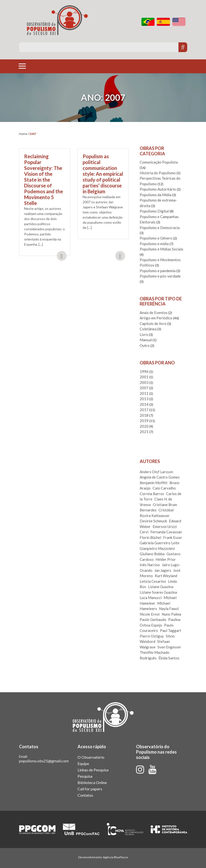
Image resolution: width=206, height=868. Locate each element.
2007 (144, 388)
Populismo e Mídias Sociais (162, 249)
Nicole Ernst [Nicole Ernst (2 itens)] (150, 614)
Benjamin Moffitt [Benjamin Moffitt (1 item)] (154, 483)
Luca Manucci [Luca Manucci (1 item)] (151, 598)
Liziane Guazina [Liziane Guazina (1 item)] (161, 587)
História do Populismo (158, 173)
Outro (145, 345)
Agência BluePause (115, 857)
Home (23, 134)
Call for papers (90, 789)
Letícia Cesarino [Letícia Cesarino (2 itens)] (153, 581)
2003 (144, 382)
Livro (144, 334)
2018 (144, 415)
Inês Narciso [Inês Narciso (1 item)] (150, 565)
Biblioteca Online (92, 782)
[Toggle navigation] (22, 66)
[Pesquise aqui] (99, 47)
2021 (144, 432)
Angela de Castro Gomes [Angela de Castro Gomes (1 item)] (160, 477)
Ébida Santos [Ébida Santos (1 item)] (169, 658)
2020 (144, 426)
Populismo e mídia (154, 244)
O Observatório (91, 757)
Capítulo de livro (153, 323)
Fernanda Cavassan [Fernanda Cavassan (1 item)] (166, 532)
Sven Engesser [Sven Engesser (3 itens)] (169, 647)
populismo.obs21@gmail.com (44, 761)
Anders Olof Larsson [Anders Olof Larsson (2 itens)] (156, 472)
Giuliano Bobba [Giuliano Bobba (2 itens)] (152, 554)
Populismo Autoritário (158, 189)
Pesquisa (85, 776)
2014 (144, 404)
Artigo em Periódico (156, 318)
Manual (146, 340)
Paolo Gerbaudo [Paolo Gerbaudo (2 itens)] (153, 619)
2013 (144, 399)
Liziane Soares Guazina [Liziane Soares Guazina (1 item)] (158, 592)
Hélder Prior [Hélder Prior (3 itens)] (166, 559)
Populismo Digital (154, 211)
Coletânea (148, 329)
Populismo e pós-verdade (160, 276)
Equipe (83, 763)
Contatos (85, 795)
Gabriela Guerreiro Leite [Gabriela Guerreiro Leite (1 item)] (160, 543)
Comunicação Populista (159, 162)
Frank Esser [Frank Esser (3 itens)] (173, 537)
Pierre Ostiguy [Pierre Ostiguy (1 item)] (152, 636)
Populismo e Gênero (156, 238)
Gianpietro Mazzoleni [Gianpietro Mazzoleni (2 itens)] (157, 548)
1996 (144, 371)
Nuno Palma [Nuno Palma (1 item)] (171, 614)
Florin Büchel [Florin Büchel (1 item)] (150, 537)
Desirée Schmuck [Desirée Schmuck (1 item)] (153, 521)
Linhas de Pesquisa (93, 770)
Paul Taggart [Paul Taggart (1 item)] (171, 630)
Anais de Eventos (154, 313)
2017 (144, 410)
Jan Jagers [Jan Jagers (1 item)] (163, 570)
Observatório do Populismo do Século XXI (57, 20)
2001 (144, 377)
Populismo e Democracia (160, 228)
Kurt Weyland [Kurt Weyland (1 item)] (166, 576)
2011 (144, 393)
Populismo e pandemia (158, 271)
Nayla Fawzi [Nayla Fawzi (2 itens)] (169, 609)
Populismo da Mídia (156, 195)
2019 (144, 421)
